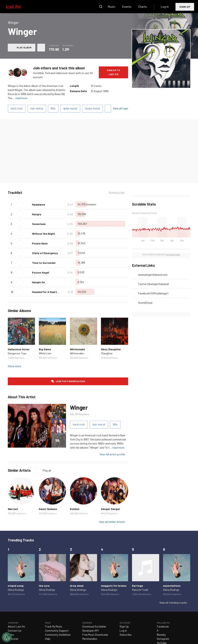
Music (112, 7)
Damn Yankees (48, 509)
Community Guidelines (58, 635)
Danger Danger (111, 509)
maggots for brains (114, 586)
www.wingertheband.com (153, 275)
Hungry (37, 214)
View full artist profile (112, 454)
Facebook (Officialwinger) (153, 293)
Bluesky (161, 635)
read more (21, 98)
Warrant (13, 509)
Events (127, 7)
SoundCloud (145, 303)
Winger (79, 407)
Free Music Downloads (95, 635)
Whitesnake (77, 349)
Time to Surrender (44, 263)
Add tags (108, 109)
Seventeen (39, 224)
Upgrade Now (173, 254)
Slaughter (107, 353)
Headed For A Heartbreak (48, 292)
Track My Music (54, 626)
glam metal (70, 108)
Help (48, 639)
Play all (47, 470)
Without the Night (43, 234)
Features (13, 639)
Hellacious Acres (19, 349)
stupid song (16, 586)
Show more (14, 366)
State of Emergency (45, 253)
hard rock (17, 108)
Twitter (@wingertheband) (153, 284)
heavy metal (92, 108)
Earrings (138, 586)
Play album (24, 47)
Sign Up (185, 7)
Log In (165, 7)
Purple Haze (40, 243)
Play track (20, 204)
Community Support (57, 630)
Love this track (28, 204)
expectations (172, 586)
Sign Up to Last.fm (113, 72)
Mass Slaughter (111, 349)
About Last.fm (16, 626)
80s (53, 108)
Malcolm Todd (140, 590)
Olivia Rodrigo (16, 590)
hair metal (37, 108)
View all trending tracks (173, 603)
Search (101, 7)
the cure (44, 586)
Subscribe (125, 635)
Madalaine (39, 204)
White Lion (45, 353)
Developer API (90, 630)
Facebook (163, 626)
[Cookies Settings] (7, 637)
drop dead (77, 586)
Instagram (163, 639)
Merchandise (90, 639)
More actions (41, 48)
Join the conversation (70, 381)
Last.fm (18, 7)
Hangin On (38, 282)
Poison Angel (41, 272)
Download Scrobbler (94, 626)
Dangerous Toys (17, 353)
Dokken (75, 509)
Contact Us (15, 630)
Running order (117, 193)
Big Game (45, 349)
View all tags (120, 108)
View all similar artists (112, 522)
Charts (142, 7)
